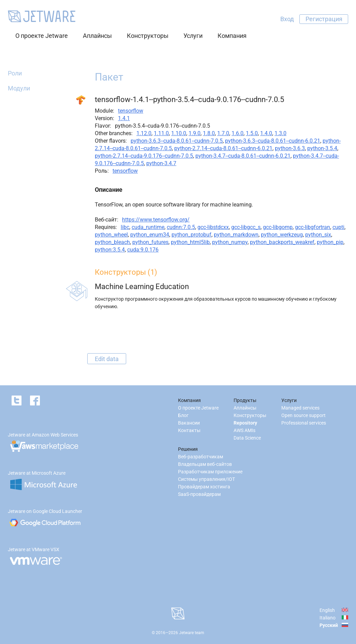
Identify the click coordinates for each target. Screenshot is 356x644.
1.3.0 (280, 133)
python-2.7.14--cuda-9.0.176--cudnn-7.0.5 (144, 156)
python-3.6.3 (290, 148)
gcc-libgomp (278, 227)
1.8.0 (209, 133)
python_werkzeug (282, 235)
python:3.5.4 (110, 250)
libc (125, 227)
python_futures (150, 242)
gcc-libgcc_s (246, 227)
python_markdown (236, 235)
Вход (287, 19)
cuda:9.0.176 (143, 250)
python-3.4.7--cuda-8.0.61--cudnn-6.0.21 (243, 156)
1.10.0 (179, 133)
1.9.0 (195, 133)
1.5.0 (252, 133)
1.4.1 (124, 118)
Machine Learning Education (142, 287)
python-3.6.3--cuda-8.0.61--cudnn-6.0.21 (273, 141)
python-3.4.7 (161, 163)
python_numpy (230, 242)
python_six (318, 235)
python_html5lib (190, 242)
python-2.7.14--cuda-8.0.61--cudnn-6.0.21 (223, 148)
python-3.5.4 (322, 148)
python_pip (330, 242)
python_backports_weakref (282, 242)
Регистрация (324, 19)
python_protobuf (191, 235)
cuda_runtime (148, 227)
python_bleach (112, 242)
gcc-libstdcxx (213, 227)
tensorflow (131, 111)
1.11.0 (161, 133)
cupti (338, 227)
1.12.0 (144, 133)
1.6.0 (238, 133)
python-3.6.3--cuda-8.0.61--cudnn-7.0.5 (177, 141)
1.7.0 (223, 133)
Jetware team (192, 633)
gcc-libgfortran (313, 227)
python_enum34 (150, 235)
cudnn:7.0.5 (181, 227)
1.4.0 (266, 133)
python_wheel (111, 235)
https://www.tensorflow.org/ (156, 220)
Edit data (107, 359)
